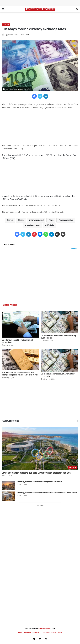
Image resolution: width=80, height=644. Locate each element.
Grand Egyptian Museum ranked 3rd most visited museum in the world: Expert (47, 493)
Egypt (22, 220)
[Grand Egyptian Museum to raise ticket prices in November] (9, 485)
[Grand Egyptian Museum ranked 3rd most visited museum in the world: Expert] (9, 496)
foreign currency (33, 225)
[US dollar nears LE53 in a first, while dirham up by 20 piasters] (60, 322)
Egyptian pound (37, 220)
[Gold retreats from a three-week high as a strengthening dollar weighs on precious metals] (20, 360)
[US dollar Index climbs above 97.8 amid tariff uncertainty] (60, 360)
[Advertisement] (40, 277)
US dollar (50, 225)
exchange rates (66, 220)
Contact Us (36, 632)
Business (6, 25)
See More (40, 506)
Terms (60, 632)
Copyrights (46, 632)
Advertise (28, 632)
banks (11, 220)
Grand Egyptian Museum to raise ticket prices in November (40, 482)
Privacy (54, 632)
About (20, 632)
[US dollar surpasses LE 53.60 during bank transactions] (20, 324)
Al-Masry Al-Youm (45, 628)
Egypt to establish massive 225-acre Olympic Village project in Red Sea (36, 473)
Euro (52, 220)
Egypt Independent (11, 35)
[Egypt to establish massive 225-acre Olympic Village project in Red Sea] (40, 448)
